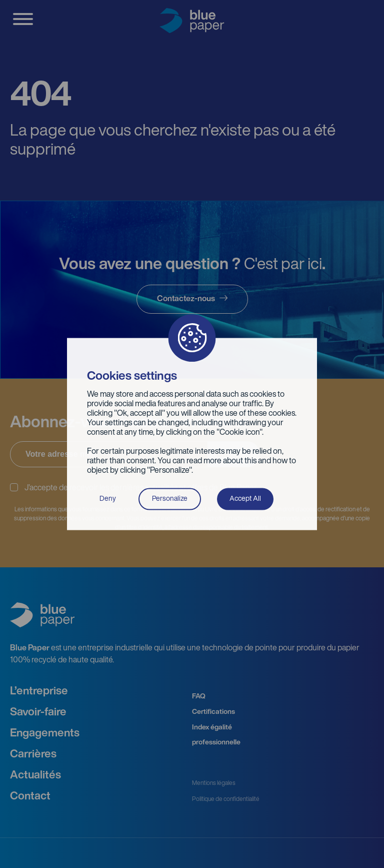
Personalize (170, 499)
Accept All (245, 499)
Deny (108, 499)
